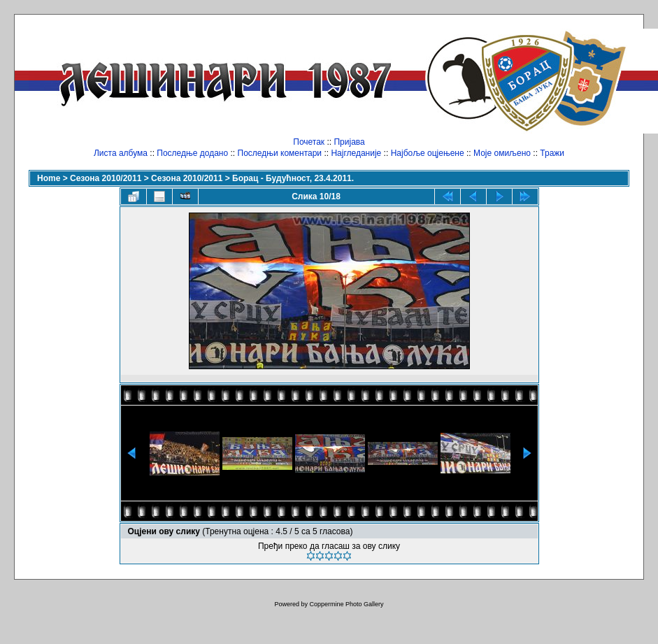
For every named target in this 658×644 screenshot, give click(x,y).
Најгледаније (356, 153)
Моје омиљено (502, 153)
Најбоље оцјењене (428, 153)
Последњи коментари (280, 153)
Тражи (552, 153)
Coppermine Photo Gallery (346, 604)
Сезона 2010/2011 (106, 178)
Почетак (309, 142)
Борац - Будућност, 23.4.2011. (293, 178)
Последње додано (192, 153)
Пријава (349, 142)
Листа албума (121, 153)
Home (49, 178)
